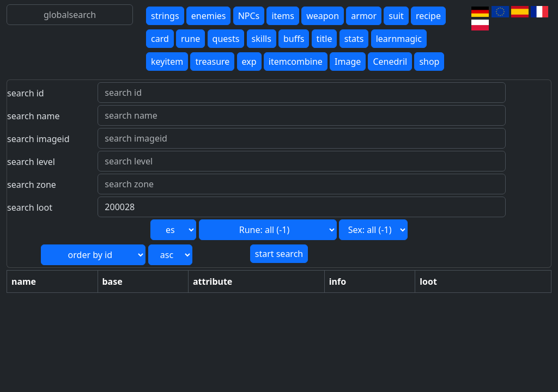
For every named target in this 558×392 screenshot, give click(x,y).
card (160, 39)
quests (226, 39)
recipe (428, 16)
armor (364, 16)
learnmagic (399, 39)
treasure (212, 62)
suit (396, 16)
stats (354, 39)
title (325, 39)
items (283, 16)
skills (262, 39)
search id (26, 93)
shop (429, 62)
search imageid (38, 139)
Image (348, 62)
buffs (294, 39)
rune (190, 39)
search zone (32, 185)
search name (34, 116)
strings (165, 16)
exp (249, 62)
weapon (323, 16)
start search (279, 254)
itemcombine (296, 62)
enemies (209, 16)
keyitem (167, 62)
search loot (30, 207)
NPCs (249, 16)
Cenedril (390, 62)
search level (31, 162)
